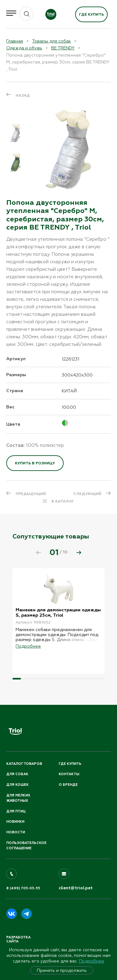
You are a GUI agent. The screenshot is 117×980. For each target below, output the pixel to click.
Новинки (15, 822)
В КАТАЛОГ (63, 501)
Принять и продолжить (62, 970)
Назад (23, 95)
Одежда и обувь (24, 48)
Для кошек (17, 785)
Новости (16, 832)
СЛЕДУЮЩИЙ (87, 494)
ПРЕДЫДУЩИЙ (31, 494)
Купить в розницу (35, 463)
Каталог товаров (24, 764)
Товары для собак (51, 41)
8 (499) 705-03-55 (23, 888)
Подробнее (92, 961)
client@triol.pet (76, 888)
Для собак (17, 774)
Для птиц (16, 811)
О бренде (68, 785)
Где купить (91, 14)
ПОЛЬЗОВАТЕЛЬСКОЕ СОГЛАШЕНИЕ (26, 846)
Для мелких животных (18, 798)
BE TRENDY (63, 48)
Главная (15, 41)
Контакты (69, 774)
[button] (79, 553)
